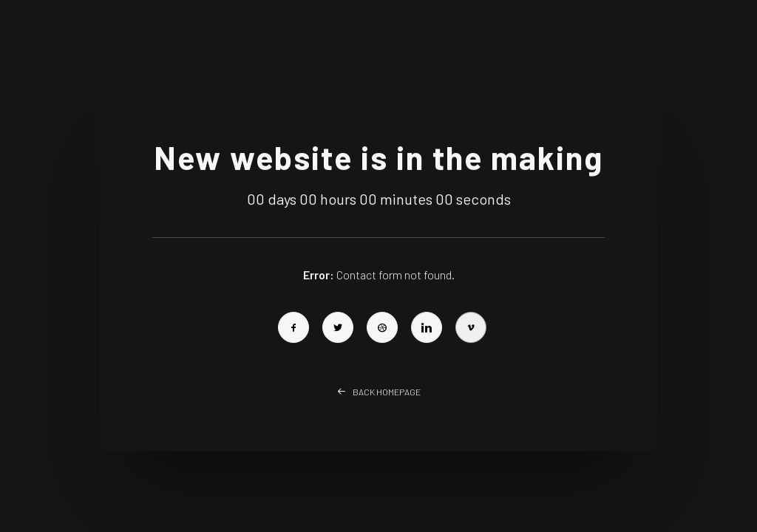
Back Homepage (379, 406)
